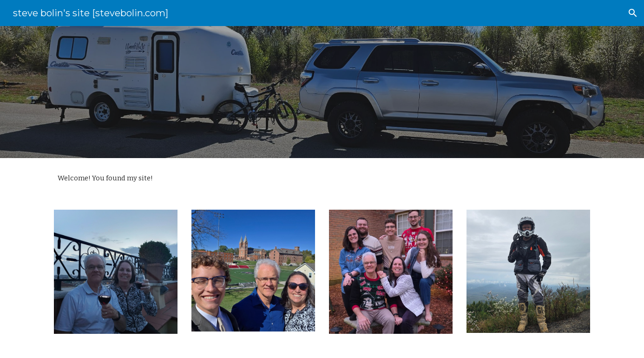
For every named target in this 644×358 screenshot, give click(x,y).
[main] (322, 178)
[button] (633, 13)
